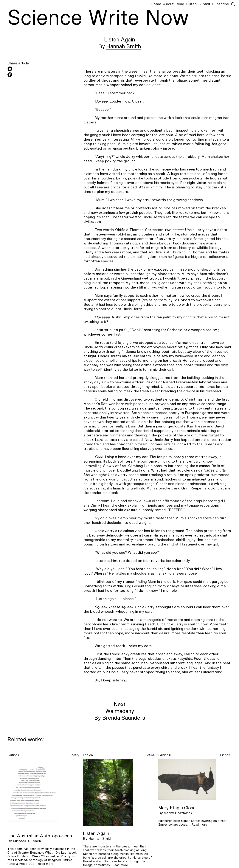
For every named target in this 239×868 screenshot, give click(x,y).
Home (156, 4)
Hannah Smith (124, 46)
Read (180, 4)
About (168, 4)
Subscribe (221, 4)
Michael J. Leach (27, 841)
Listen (191, 4)
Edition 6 (14, 755)
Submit (204, 4)
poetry (74, 755)
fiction (150, 755)
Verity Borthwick (178, 813)
